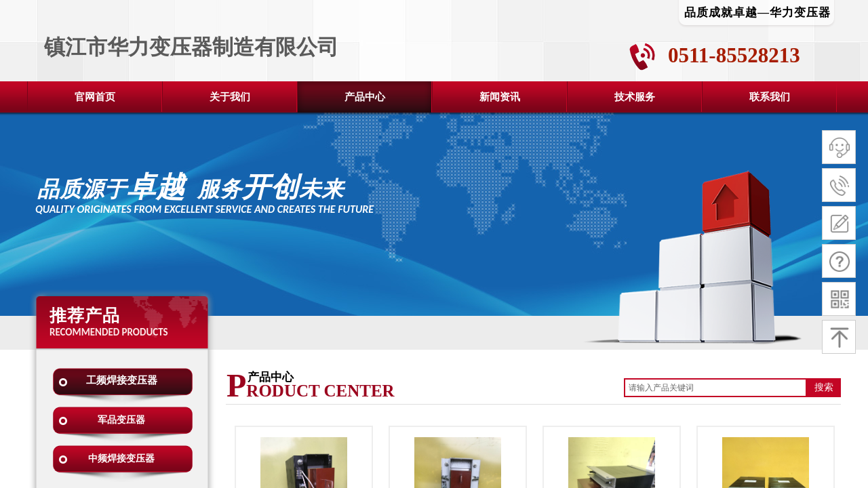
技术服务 (635, 97)
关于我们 (230, 97)
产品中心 (365, 97)
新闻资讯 (500, 97)
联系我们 (770, 97)
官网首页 (95, 97)
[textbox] (715, 388)
